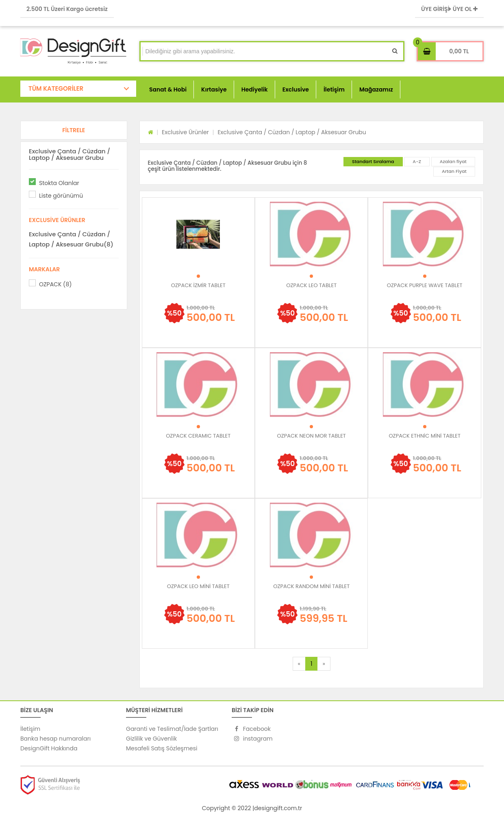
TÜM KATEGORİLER (56, 88)
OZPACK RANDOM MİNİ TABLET (311, 586)
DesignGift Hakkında (49, 748)
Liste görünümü (61, 196)
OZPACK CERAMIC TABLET (198, 436)
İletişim (334, 89)
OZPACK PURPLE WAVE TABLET (425, 285)
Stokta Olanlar (59, 183)
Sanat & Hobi (168, 89)
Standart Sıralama (373, 161)
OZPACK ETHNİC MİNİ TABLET (425, 436)
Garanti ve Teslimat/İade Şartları (172, 729)
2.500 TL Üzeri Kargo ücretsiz (67, 9)
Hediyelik (255, 89)
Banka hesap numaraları (55, 739)
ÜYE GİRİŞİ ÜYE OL (449, 9)
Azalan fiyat (453, 161)
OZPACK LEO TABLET (311, 285)
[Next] (324, 664)
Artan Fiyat (454, 171)
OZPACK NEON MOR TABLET (312, 436)
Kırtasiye (214, 89)
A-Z (417, 161)
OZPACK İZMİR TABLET (198, 285)
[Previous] (299, 664)
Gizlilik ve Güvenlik (151, 739)
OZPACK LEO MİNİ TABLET (198, 586)
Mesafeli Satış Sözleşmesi (162, 748)
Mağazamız (376, 89)
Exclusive (296, 89)
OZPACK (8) (55, 284)
